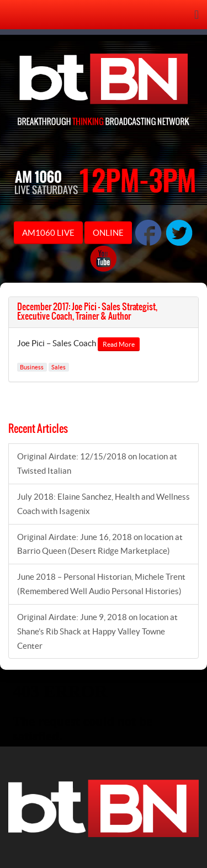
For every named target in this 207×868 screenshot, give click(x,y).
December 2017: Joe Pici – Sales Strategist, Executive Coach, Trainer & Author (87, 312)
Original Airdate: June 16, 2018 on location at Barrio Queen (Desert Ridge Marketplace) (100, 544)
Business (32, 367)
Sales (59, 367)
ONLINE (108, 233)
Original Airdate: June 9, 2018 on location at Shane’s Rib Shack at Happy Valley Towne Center (97, 631)
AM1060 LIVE (48, 233)
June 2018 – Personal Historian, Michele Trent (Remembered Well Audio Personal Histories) (101, 584)
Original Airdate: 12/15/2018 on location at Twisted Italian (97, 464)
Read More (119, 344)
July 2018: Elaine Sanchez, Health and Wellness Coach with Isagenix (104, 504)
